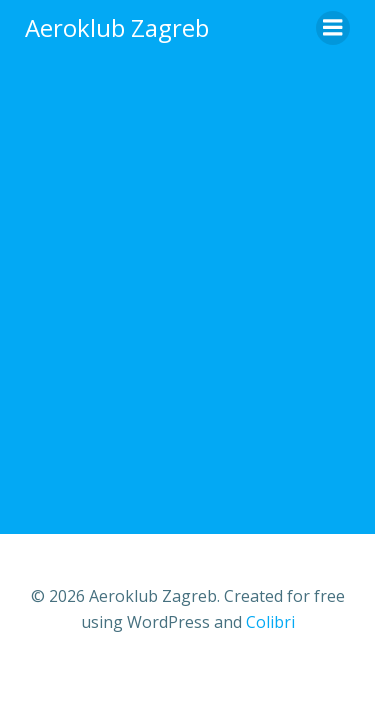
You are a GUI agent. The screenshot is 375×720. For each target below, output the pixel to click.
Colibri (270, 622)
